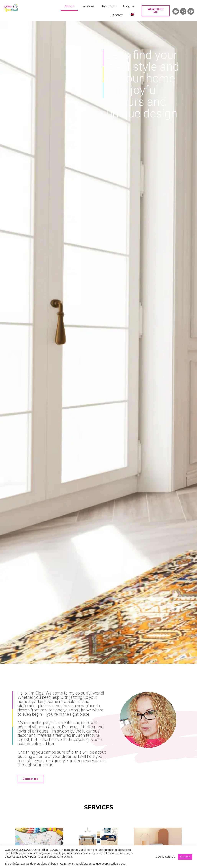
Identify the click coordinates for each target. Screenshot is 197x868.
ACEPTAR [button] (185, 857)
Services (88, 6)
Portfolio (109, 6)
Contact (117, 15)
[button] (156, 11)
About (69, 6)
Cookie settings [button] (165, 857)
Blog (128, 6)
